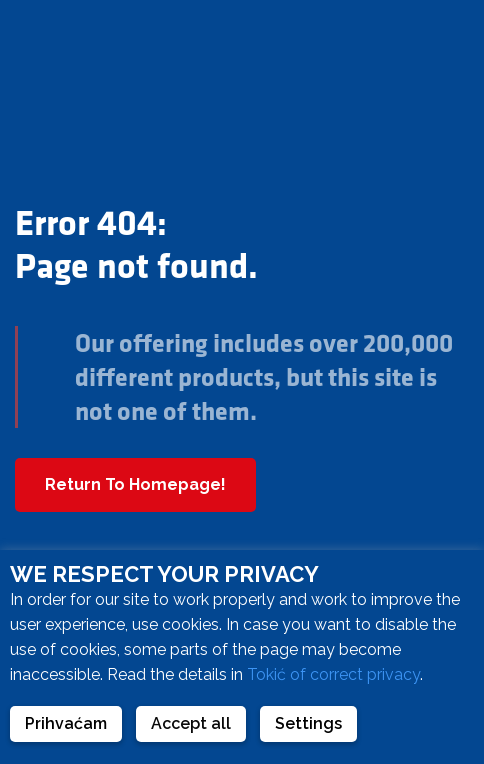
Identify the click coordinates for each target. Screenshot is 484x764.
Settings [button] (308, 723)
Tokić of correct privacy (333, 674)
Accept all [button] (191, 723)
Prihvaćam (66, 723)
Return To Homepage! (135, 484)
